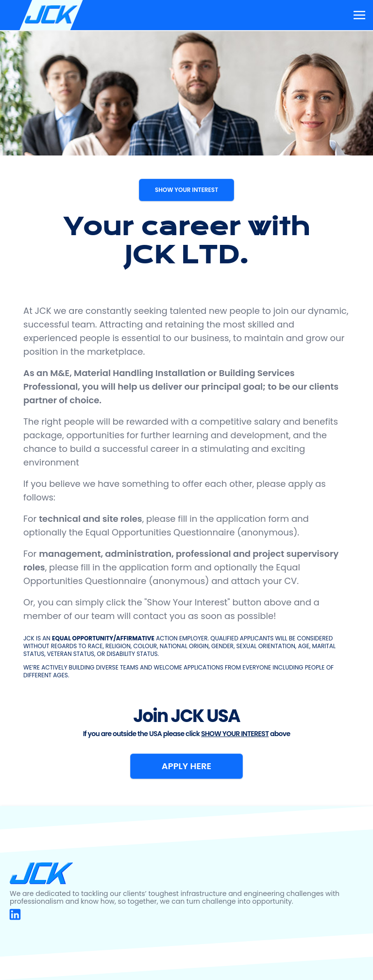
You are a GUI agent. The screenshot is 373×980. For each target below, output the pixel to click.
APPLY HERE (186, 766)
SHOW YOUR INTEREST (186, 190)
